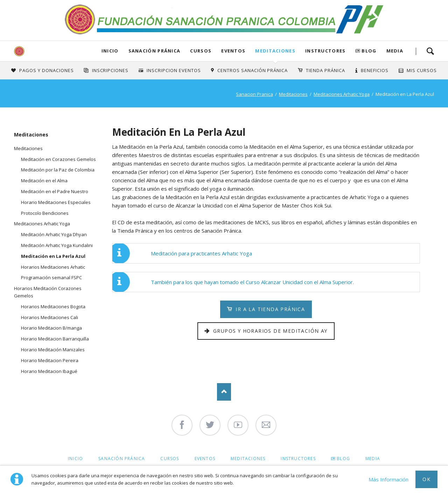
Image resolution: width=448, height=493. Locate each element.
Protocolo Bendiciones (45, 213)
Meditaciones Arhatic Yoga (342, 94)
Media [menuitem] (373, 459)
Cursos (201, 51)
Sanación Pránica (155, 51)
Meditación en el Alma (44, 181)
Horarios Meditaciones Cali (50, 317)
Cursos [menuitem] (170, 459)
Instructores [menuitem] (298, 459)
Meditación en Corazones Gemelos (58, 159)
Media (395, 51)
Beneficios (375, 70)
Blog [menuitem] (343, 459)
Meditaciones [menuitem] (248, 459)
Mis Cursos (422, 70)
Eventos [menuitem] (205, 459)
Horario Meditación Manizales (53, 350)
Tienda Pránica (325, 70)
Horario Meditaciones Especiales (56, 202)
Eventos (233, 51)
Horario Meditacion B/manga (51, 328)
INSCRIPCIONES (110, 70)
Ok (426, 479)
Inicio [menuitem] (75, 459)
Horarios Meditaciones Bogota (53, 307)
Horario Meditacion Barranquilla (55, 339)
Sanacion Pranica (254, 94)
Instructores (325, 51)
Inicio (110, 51)
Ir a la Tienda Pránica (269, 309)
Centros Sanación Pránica (253, 70)
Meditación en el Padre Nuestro (55, 191)
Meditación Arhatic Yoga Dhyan (54, 234)
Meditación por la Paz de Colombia (58, 170)
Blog (369, 51)
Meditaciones (275, 51)
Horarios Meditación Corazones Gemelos (48, 292)
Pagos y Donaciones (47, 70)
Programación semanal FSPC (51, 277)
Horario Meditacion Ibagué (49, 371)
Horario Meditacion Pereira (50, 360)
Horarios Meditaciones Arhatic (53, 267)
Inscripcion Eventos (174, 70)
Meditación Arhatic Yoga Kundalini (57, 245)
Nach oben (224, 392)
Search (430, 51)
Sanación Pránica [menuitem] (122, 459)
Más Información (388, 479)
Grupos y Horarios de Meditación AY (269, 331)
